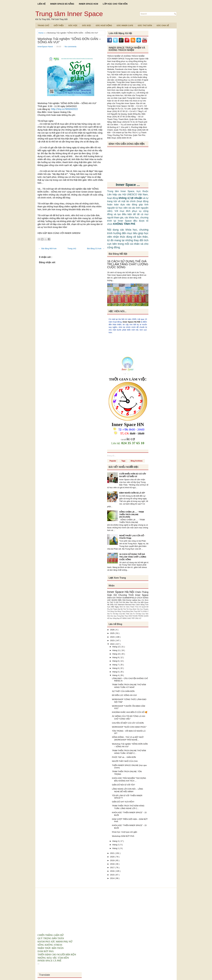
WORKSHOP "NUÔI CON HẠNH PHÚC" (129, 727)
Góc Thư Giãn (145, 25)
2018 (113, 864)
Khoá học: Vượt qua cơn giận (124, 832)
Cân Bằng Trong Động (122, 611)
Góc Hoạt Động (104, 25)
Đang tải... (112, 456)
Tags (123, 461)
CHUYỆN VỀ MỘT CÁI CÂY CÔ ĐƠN (128, 723)
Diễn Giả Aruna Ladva (128, 600)
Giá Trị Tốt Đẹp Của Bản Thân (119, 614)
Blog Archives (137, 461)
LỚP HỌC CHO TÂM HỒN (115, 4)
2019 (113, 860)
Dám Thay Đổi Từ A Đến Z (139, 611)
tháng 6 (116, 668)
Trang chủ (72, 249)
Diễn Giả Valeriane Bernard (121, 604)
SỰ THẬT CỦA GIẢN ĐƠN (123, 691)
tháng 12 (116, 647)
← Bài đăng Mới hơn (47, 249)
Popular (113, 461)
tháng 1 (116, 848)
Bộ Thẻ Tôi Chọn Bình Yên (130, 609)
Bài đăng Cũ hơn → (96, 249)
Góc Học (73, 25)
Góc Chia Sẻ (163, 25)
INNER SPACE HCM (88, 4)
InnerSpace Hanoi (45, 47)
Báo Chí (141, 600)
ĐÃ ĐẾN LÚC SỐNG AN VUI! (124, 695)
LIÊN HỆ (42, 4)
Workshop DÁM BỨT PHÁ (123, 836)
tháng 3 (116, 841)
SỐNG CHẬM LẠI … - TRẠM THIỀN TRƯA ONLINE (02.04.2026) (132, 514)
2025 (113, 633)
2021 (113, 853)
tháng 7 (116, 665)
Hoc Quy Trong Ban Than (120, 616)
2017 (113, 868)
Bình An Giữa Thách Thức (130, 607)
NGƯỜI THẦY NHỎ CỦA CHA (125, 761)
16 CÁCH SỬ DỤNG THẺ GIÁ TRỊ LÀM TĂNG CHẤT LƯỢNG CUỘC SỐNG (128, 264)
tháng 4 (116, 675)
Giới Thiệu (59, 25)
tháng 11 (116, 650)
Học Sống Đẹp (115, 618)
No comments (71, 47)
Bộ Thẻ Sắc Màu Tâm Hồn (127, 602)
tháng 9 (116, 657)
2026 (113, 630)
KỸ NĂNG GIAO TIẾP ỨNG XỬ (131, 618)
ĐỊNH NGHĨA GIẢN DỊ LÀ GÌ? (132, 493)
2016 (113, 871)
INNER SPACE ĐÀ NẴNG (62, 4)
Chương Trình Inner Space (133, 595)
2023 (113, 640)
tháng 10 (116, 654)
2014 (113, 878)
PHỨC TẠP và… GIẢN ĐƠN (124, 757)
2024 (113, 637)
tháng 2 (116, 845)
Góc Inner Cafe (125, 25)
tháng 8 (116, 661)
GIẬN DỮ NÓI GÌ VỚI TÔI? (123, 785)
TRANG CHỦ (43, 25)
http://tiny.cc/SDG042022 (65, 109)
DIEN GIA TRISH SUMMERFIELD (122, 598)
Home (41, 33)
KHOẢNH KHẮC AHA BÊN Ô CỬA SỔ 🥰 (130, 712)
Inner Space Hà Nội (131, 322)
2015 (113, 875)
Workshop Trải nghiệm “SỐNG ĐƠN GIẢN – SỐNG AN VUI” (69, 41)
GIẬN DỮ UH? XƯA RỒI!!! (123, 802)
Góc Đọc (87, 25)
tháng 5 (116, 672)
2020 (113, 857)
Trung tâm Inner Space (69, 14)
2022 (113, 644)
